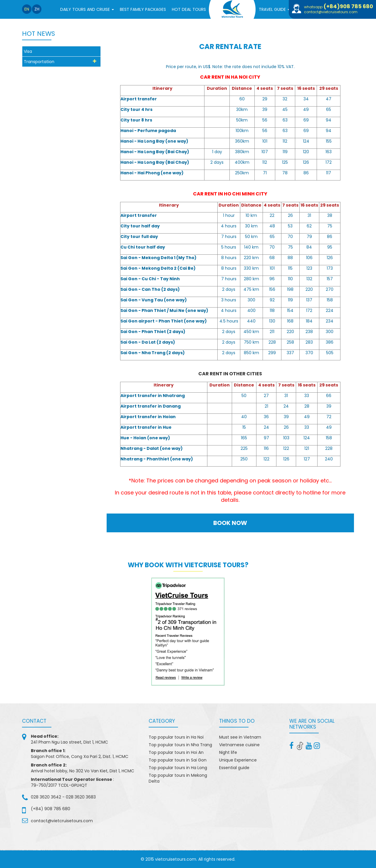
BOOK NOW (230, 523)
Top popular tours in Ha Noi (176, 737)
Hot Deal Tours (189, 9)
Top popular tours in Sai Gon (178, 760)
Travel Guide (274, 11)
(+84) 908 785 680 (51, 809)
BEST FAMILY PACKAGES (143, 9)
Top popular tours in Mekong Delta (178, 778)
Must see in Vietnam (240, 737)
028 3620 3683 (81, 797)
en (27, 9)
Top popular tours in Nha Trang (180, 745)
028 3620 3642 (46, 797)
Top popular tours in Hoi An (176, 752)
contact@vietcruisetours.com (331, 12)
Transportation (39, 62)
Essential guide (234, 768)
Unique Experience (238, 760)
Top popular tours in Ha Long (178, 768)
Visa (28, 51)
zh (37, 9)
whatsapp (339, 7)
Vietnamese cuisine (239, 745)
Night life (228, 752)
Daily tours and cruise (87, 11)
